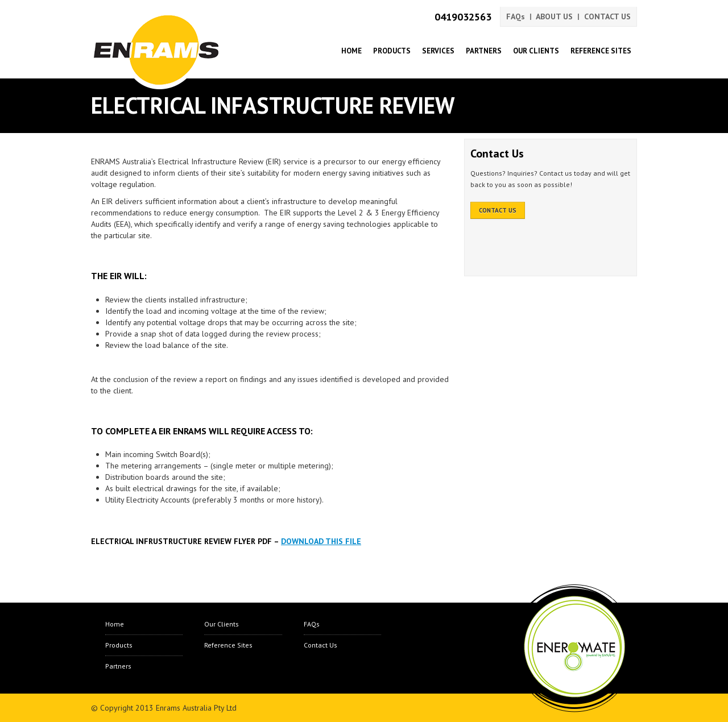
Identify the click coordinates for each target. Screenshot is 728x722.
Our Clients (536, 51)
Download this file (321, 541)
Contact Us (320, 645)
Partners (484, 51)
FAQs (516, 16)
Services (438, 51)
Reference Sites (601, 51)
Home (351, 51)
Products (392, 51)
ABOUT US (554, 16)
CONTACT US (607, 16)
